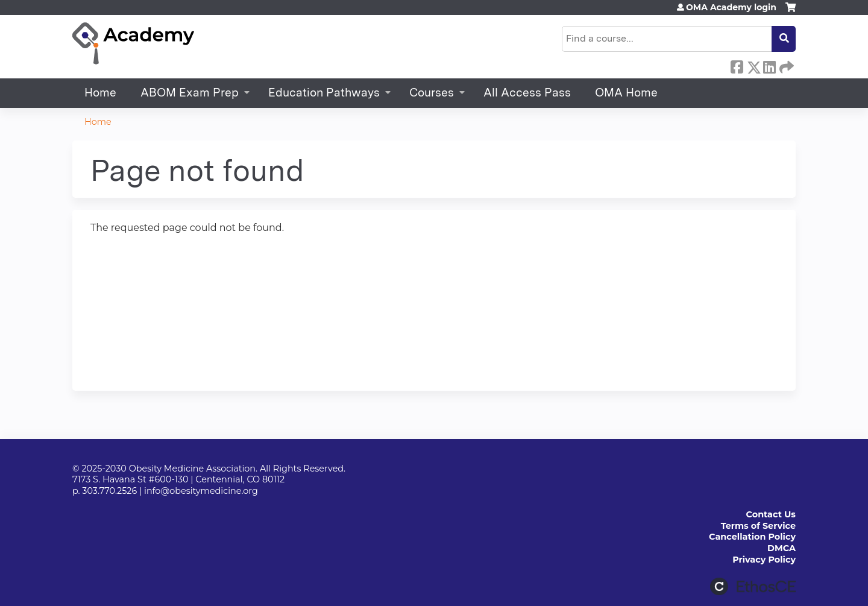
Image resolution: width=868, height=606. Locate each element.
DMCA (782, 548)
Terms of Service (758, 526)
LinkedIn (769, 65)
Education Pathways (324, 93)
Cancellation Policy (752, 537)
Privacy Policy (764, 560)
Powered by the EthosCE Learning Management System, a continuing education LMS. (753, 586)
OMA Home (626, 93)
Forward (785, 65)
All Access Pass (527, 93)
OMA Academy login (731, 7)
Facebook (737, 65)
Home (100, 93)
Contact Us (771, 514)
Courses (432, 93)
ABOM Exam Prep (190, 93)
